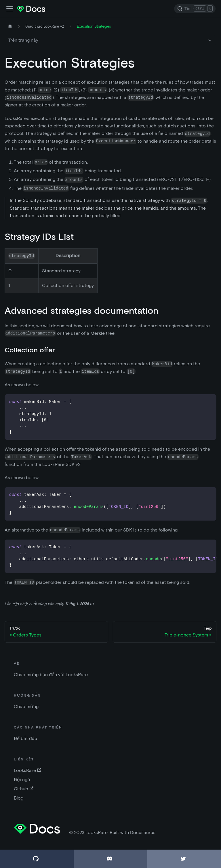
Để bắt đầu (25, 738)
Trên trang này (23, 40)
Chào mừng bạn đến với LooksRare (51, 675)
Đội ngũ (22, 780)
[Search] (195, 9)
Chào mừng (26, 707)
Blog (19, 798)
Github (24, 789)
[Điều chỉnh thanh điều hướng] (10, 9)
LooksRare (27, 770)
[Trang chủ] (10, 26)
